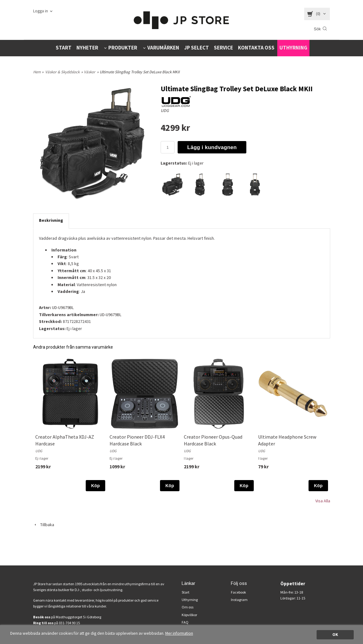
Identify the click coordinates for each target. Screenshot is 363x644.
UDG (165, 110)
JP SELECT (197, 48)
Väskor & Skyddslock (62, 72)
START (64, 48)
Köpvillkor (189, 615)
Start (186, 592)
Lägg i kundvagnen (212, 147)
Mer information (179, 633)
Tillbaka (44, 525)
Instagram (239, 600)
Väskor (90, 72)
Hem (37, 72)
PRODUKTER (123, 48)
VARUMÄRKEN (163, 48)
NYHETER (87, 48)
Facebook (238, 592)
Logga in (41, 11)
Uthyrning (190, 600)
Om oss (188, 607)
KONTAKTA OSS (256, 48)
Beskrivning (51, 220)
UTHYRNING (293, 48)
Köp (95, 486)
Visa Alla (323, 501)
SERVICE (223, 48)
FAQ (185, 622)
